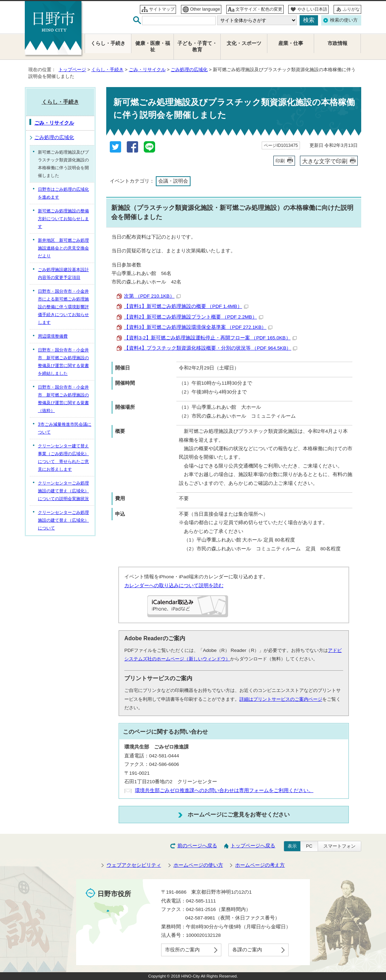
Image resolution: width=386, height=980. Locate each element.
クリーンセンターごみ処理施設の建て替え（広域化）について (63, 520)
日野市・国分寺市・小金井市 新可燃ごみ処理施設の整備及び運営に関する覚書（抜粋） (63, 399)
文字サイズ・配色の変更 (259, 9)
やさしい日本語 (312, 9)
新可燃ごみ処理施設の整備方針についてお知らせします (63, 219)
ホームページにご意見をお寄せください (239, 814)
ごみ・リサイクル (147, 70)
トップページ (72, 70)
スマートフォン (339, 846)
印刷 (280, 161)
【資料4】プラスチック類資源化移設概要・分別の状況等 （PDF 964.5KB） (211, 348)
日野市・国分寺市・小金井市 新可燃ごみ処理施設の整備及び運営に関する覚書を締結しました (63, 362)
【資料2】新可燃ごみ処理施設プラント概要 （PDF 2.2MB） (194, 317)
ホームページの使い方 (198, 865)
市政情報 (337, 43)
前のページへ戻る (197, 846)
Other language (205, 9)
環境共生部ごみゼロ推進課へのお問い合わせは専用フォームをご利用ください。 (224, 790)
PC (309, 846)
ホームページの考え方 (260, 865)
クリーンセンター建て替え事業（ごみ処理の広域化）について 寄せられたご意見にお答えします (63, 458)
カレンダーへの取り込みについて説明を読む (174, 586)
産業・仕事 (291, 43)
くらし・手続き (107, 70)
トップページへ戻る (253, 846)
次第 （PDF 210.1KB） (152, 296)
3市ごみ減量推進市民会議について (65, 428)
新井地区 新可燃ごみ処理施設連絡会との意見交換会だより (63, 248)
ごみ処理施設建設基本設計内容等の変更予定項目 (63, 274)
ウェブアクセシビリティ (134, 865)
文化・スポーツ (244, 43)
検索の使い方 (344, 20)
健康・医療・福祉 (153, 47)
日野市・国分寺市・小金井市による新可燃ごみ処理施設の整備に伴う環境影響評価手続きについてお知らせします (63, 307)
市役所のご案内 (182, 950)
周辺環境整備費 (53, 336)
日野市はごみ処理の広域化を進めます (63, 193)
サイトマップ (162, 9)
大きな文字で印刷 (325, 161)
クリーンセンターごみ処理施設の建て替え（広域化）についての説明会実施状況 (63, 491)
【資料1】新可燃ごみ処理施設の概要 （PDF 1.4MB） (186, 306)
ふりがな (351, 9)
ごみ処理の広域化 (189, 70)
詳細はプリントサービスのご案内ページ (281, 699)
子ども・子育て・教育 (197, 47)
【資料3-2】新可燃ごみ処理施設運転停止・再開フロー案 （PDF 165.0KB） (210, 338)
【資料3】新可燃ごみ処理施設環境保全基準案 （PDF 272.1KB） (198, 327)
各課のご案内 (247, 950)
